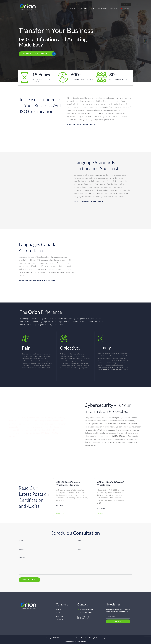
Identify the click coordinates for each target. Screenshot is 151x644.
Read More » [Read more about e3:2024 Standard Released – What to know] (101, 508)
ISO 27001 (116, 436)
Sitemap (102, 638)
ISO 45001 (14, 436)
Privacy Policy (94, 638)
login (126, 4)
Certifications (94, 8)
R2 (13, 421)
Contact (114, 8)
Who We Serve (83, 8)
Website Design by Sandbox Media (75, 641)
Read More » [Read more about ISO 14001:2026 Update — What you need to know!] (60, 506)
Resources (105, 8)
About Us (73, 8)
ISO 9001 (56, 433)
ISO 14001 (46, 433)
